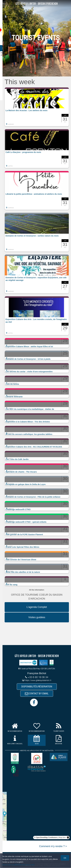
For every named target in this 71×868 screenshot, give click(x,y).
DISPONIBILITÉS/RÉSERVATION (39, 687)
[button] (39, 107)
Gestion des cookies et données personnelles (18, 865)
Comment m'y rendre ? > (53, 847)
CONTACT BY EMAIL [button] (39, 694)
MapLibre (62, 838)
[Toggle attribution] (68, 838)
